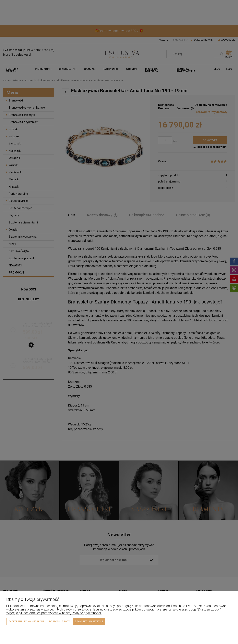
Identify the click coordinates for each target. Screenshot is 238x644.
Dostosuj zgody (59, 622)
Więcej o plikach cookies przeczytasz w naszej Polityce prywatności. (54, 613)
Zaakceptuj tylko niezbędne (26, 622)
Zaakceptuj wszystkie (89, 622)
